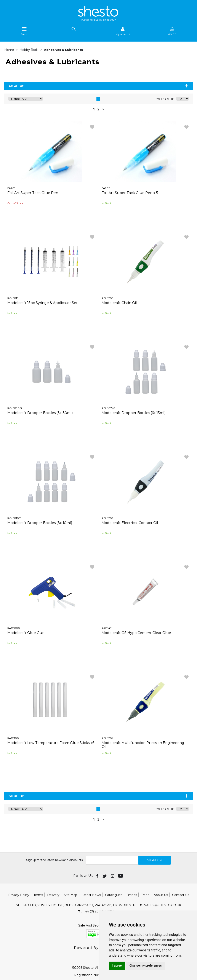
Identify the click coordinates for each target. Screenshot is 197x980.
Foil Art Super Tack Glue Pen (33, 193)
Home (10, 50)
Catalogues (114, 895)
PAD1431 (107, 628)
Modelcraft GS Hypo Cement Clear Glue (136, 633)
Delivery (53, 895)
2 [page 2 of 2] (98, 109)
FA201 (11, 188)
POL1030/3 (15, 408)
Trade (145, 895)
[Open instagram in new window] (113, 876)
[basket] (172, 31)
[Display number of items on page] (183, 99)
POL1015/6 (108, 408)
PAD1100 (13, 738)
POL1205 (107, 298)
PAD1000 (14, 628)
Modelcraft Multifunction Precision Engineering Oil (143, 745)
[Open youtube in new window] (121, 876)
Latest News (91, 895)
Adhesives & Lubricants (63, 50)
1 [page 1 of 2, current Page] (94, 109)
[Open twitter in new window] (105, 876)
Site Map (70, 895)
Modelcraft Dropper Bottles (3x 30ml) (40, 413)
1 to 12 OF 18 (164, 99)
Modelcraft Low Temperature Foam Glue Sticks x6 (51, 743)
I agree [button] (117, 965)
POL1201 (107, 738)
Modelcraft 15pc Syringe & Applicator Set (42, 303)
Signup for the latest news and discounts (54, 860)
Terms (38, 895)
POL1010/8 (14, 518)
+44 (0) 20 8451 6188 (96, 911)
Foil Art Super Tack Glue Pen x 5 (130, 193)
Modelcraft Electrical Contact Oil (130, 523)
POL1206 (107, 518)
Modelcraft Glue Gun (26, 633)
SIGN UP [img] (155, 860)
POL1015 (13, 298)
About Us (161, 895)
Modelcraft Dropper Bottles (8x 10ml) (40, 523)
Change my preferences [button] (146, 965)
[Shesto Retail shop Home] (99, 20)
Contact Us (181, 895)
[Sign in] (123, 31)
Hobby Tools (29, 50)
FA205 (106, 188)
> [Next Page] (103, 109)
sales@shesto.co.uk (160, 905)
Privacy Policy (19, 895)
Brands (132, 895)
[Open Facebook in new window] (98, 876)
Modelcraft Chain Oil (119, 303)
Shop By (99, 86)
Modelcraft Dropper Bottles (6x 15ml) (134, 413)
